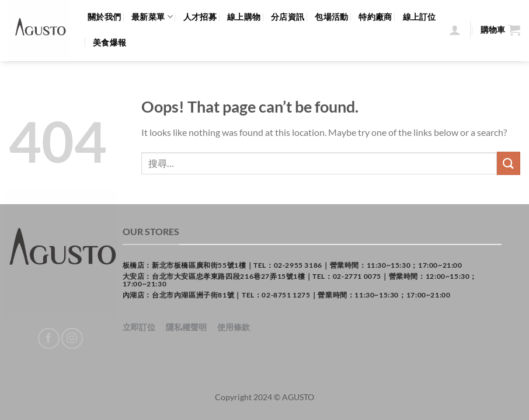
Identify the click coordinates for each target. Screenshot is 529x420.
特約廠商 (375, 17)
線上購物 (244, 17)
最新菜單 (152, 17)
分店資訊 (288, 17)
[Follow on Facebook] (49, 339)
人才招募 (200, 17)
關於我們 (104, 17)
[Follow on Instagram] (72, 339)
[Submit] (509, 163)
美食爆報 (109, 42)
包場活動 (331, 17)
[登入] (455, 30)
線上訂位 (420, 17)
